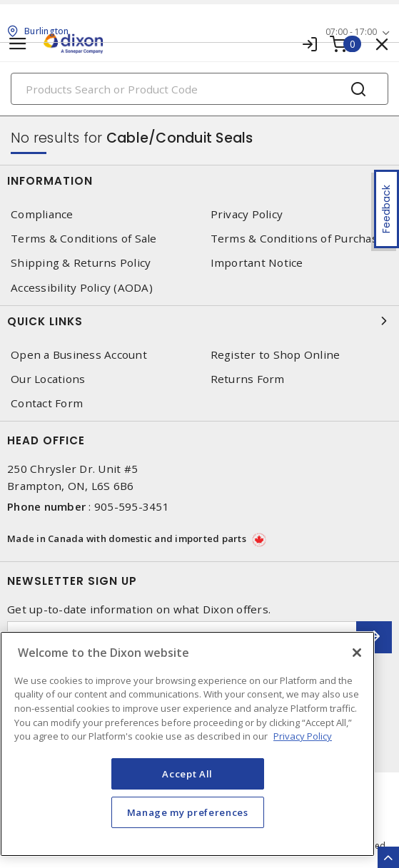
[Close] (357, 653)
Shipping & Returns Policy (81, 263)
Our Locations (48, 379)
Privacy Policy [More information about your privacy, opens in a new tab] (303, 736)
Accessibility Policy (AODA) (82, 288)
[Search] (199, 89)
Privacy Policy (247, 214)
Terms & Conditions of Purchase (298, 239)
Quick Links (199, 321)
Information (199, 180)
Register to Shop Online (276, 355)
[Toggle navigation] (18, 44)
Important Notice (257, 263)
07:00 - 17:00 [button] (351, 32)
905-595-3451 (132, 506)
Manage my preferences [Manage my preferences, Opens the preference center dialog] (188, 812)
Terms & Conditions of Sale (84, 239)
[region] (187, 744)
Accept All (187, 774)
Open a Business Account (79, 355)
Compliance (42, 214)
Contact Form (47, 403)
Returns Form (248, 379)
